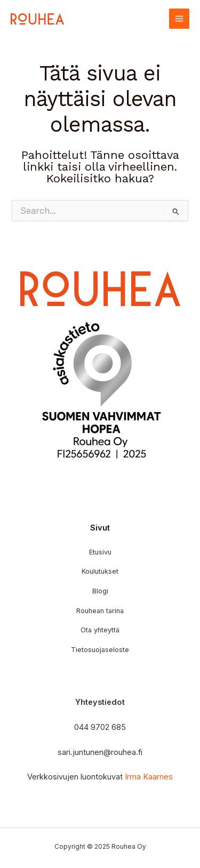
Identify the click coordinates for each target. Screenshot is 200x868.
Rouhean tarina (100, 611)
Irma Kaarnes (149, 777)
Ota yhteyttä (100, 630)
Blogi (100, 591)
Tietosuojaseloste (100, 650)
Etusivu (100, 552)
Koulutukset (100, 571)
